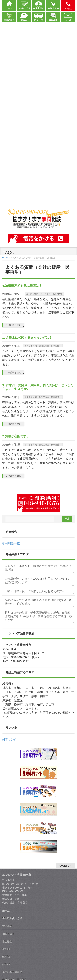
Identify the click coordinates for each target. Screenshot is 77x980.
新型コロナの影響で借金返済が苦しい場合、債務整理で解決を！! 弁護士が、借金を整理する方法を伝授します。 (38, 616)
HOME (5, 258)
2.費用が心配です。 (16, 436)
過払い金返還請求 (12, 972)
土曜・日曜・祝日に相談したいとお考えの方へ (35, 591)
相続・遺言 (8, 934)
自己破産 (6, 964)
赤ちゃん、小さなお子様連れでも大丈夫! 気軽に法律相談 (38, 568)
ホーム (6, 911)
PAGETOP (65, 866)
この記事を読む (13, 325)
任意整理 (6, 949)
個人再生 (6, 957)
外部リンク (10, 739)
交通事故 (7, 926)
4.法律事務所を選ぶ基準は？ (22, 286)
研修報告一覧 (11, 543)
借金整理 (7, 941)
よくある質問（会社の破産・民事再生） (45, 294)
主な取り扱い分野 (12, 918)
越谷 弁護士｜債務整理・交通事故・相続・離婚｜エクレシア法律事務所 (39, 203)
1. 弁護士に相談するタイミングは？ (27, 337)
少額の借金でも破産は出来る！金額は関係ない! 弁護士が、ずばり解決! (38, 602)
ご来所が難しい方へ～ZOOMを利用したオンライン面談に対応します (38, 580)
